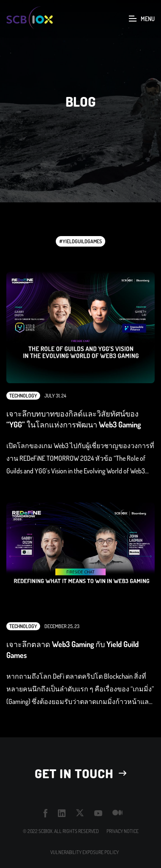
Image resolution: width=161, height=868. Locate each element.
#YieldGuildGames (80, 241)
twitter (80, 813)
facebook (46, 813)
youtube (98, 813)
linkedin (62, 813)
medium (117, 813)
